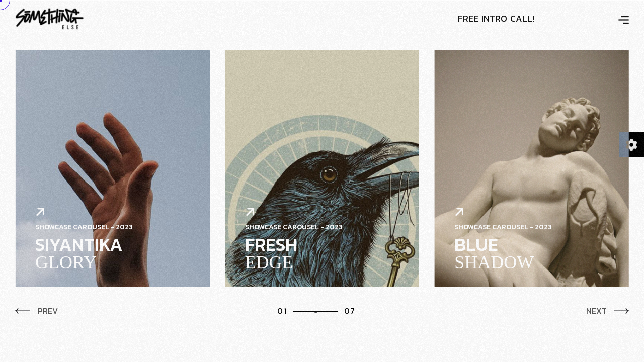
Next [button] (608, 311)
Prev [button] (36, 311)
